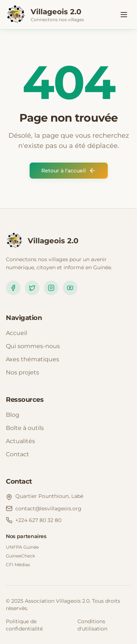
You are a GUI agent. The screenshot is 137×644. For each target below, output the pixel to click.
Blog (13, 415)
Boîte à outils (25, 428)
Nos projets (22, 372)
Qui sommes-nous (33, 346)
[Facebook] (13, 288)
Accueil (16, 333)
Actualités (20, 441)
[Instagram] (51, 288)
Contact (18, 454)
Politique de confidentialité (24, 625)
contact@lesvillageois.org (48, 508)
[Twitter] (32, 288)
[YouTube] (70, 288)
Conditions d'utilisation (92, 625)
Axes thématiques (33, 359)
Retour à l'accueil (69, 171)
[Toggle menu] (124, 15)
